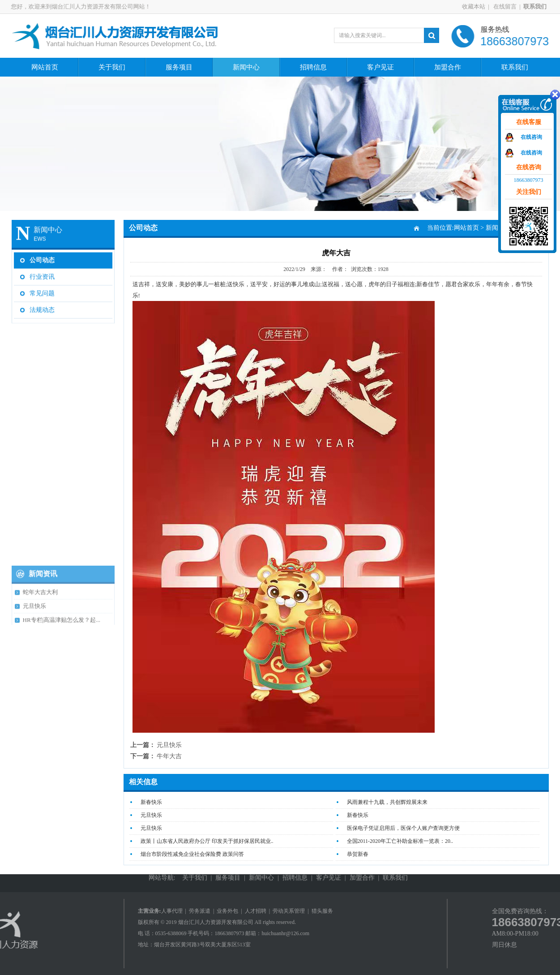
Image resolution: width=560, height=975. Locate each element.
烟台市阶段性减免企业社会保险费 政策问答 (192, 854)
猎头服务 (322, 911)
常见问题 (42, 291)
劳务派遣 (200, 911)
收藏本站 (477, 6)
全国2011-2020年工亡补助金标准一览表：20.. (400, 841)
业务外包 (227, 911)
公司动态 (42, 258)
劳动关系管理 (289, 911)
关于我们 (112, 67)
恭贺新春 (358, 854)
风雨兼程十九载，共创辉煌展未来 (387, 802)
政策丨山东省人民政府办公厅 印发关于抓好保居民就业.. (207, 841)
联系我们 (515, 67)
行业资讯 (42, 275)
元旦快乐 (169, 745)
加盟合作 (448, 67)
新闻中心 (246, 67)
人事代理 (172, 911)
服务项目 (179, 67)
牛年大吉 (169, 756)
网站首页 (45, 67)
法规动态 (42, 308)
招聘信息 (313, 67)
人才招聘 (256, 911)
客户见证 (380, 67)
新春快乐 (151, 802)
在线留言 (507, 6)
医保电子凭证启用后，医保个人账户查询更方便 (403, 828)
